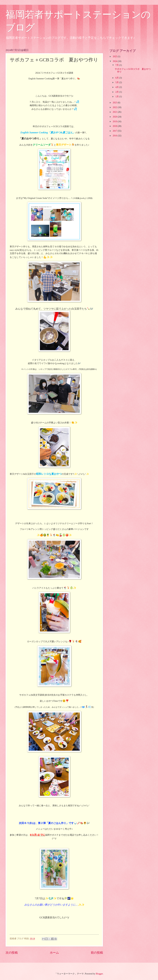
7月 (117, 65)
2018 (115, 126)
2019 (115, 122)
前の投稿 (97, 953)
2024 (115, 61)
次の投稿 (12, 953)
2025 (115, 57)
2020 (115, 117)
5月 (117, 82)
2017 (115, 131)
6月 (117, 78)
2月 (117, 92)
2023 (115, 103)
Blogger (99, 974)
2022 (115, 107)
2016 (115, 136)
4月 (117, 87)
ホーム (54, 953)
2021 (115, 112)
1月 (117, 97)
